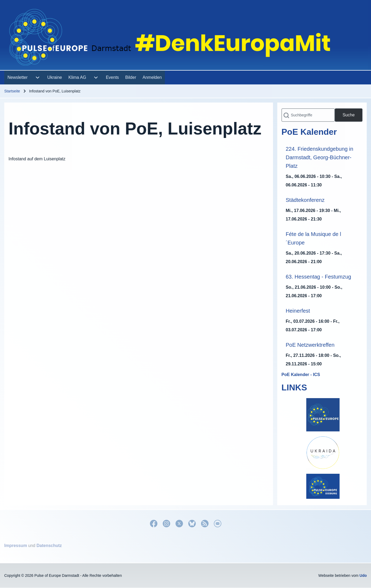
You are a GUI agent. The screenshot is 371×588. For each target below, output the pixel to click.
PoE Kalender (309, 132)
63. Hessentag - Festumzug (319, 277)
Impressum (16, 546)
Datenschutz (49, 546)
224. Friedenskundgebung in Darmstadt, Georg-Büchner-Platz (320, 157)
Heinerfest (298, 311)
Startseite (12, 91)
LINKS (294, 387)
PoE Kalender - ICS (301, 375)
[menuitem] (18, 77)
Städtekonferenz (305, 200)
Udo (363, 575)
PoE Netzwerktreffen (310, 345)
